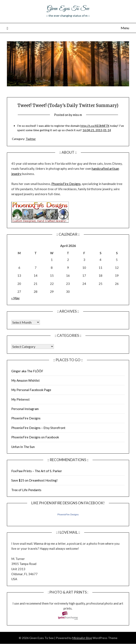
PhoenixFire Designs (66, 184)
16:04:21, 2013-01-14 (97, 130)
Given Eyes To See (68, 9)
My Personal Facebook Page (31, 390)
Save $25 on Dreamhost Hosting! (34, 480)
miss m (77, 115)
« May (15, 298)
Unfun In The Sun (23, 447)
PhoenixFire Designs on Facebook (35, 437)
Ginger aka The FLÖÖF (27, 371)
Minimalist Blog (82, 638)
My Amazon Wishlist (25, 380)
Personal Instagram (25, 409)
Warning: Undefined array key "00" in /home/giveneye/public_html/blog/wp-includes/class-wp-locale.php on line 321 (26, 322)
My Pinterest (20, 399)
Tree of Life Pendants (26, 490)
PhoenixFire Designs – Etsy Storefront (38, 428)
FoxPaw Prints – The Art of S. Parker (37, 471)
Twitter (31, 139)
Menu (125, 28)
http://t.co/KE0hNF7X (95, 126)
